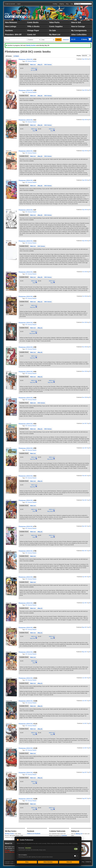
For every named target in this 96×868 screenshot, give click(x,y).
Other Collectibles (79, 34)
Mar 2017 (85, 526)
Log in (19, 4)
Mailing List (79, 834)
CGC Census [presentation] (48, 65)
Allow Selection (48, 862)
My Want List (55, 34)
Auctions (9, 30)
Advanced (66, 40)
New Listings (11, 26)
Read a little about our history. (13, 852)
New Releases (11, 22)
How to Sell (76, 22)
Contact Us (88, 862)
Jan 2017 (85, 423)
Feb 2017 (85, 476)
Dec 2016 (85, 371)
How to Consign (78, 26)
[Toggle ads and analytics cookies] (76, 856)
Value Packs (54, 22)
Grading (55, 4)
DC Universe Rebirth (31, 61)
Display (79, 56)
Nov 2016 (85, 322)
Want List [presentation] (33, 65)
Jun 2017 (85, 678)
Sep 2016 (85, 59)
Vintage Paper (33, 30)
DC (90, 59)
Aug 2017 (85, 772)
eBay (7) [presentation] (40, 65)
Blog (67, 4)
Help (72, 4)
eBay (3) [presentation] (40, 96)
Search (58, 39)
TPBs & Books (33, 26)
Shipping (62, 4)
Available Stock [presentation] (24, 64)
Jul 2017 (85, 723)
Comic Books (33, 22)
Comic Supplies (56, 26)
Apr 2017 (85, 577)
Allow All (69, 862)
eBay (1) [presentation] (40, 302)
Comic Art (31, 34)
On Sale (53, 30)
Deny (27, 862)
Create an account (10, 4)
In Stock (16, 56)
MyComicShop (19, 16)
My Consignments (79, 30)
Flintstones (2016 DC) (26, 59)
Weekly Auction (31, 45)
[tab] (24, 64)
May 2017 (85, 627)
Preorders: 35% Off (13, 34)
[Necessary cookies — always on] (76, 849)
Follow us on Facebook (34, 834)
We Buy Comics (10, 834)
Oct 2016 (85, 272)
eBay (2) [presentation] (40, 125)
